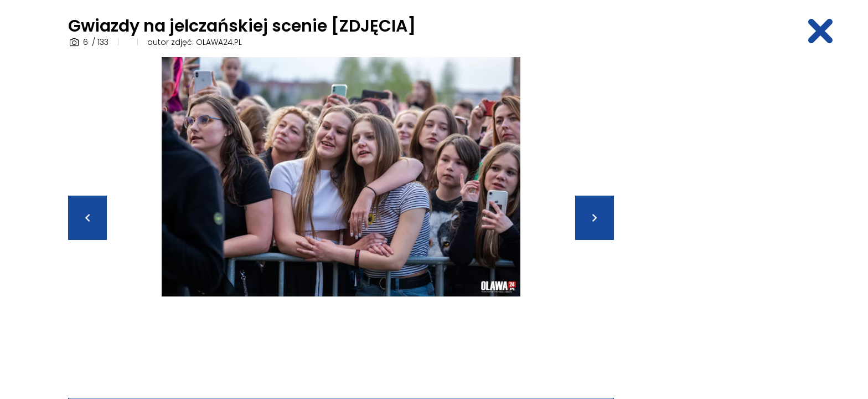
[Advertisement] (714, 223)
